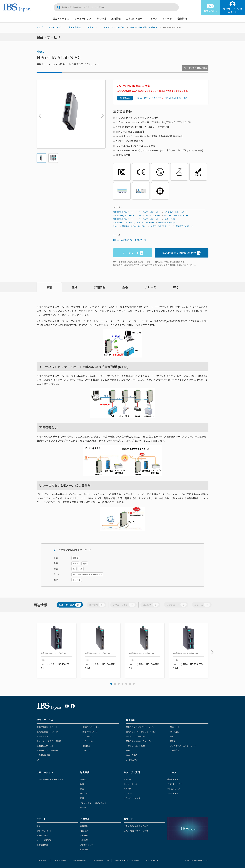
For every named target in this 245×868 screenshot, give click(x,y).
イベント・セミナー (176, 784)
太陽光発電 (175, 750)
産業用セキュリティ (91, 727)
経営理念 (84, 826)
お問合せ (128, 819)
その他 (83, 807)
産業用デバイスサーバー (185, 226)
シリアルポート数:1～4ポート (144, 27)
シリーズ (151, 287)
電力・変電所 (132, 755)
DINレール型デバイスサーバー (176, 215)
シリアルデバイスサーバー (112, 27)
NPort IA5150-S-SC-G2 (149, 98)
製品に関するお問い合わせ (182, 253)
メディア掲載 (173, 793)
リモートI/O (88, 741)
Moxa (41, 51)
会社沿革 (84, 840)
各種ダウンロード (44, 831)
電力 (82, 789)
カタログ (127, 779)
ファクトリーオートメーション (50, 779)
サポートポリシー (78, 860)
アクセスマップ (87, 845)
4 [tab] (122, 684)
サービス (86, 750)
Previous (39, 114)
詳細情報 (100, 287)
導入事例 (101, 18)
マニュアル (128, 793)
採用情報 (84, 849)
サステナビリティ (151, 860)
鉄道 (172, 736)
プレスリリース (174, 789)
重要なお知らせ (174, 779)
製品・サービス (61, 18)
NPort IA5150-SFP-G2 (176, 98)
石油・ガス (175, 727)
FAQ (176, 287)
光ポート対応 (170, 219)
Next (102, 114)
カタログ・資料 (134, 18)
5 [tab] (126, 684)
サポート (167, 18)
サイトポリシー (59, 860)
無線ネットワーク (90, 732)
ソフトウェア (88, 736)
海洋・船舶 (175, 732)
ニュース (153, 18)
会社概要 (84, 835)
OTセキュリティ (133, 760)
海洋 (82, 798)
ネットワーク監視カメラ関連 (49, 741)
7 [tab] (134, 684)
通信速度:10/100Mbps (167, 222)
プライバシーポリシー (100, 860)
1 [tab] (111, 684)
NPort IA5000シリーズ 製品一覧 (130, 240)
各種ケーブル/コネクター (47, 750)
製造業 (173, 741)
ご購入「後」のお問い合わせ (136, 831)
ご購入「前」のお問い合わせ (136, 826)
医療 (128, 750)
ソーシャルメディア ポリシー (126, 860)
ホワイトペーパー (131, 784)
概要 (49, 287)
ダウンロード (176, 605)
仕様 (75, 287)
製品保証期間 (42, 845)
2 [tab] (115, 684)
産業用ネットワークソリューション (141, 732)
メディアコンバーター (145, 222)
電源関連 (86, 746)
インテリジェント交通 (135, 746)
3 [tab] (119, 684)
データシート (133, 253)
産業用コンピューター (135, 736)
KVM (38, 760)
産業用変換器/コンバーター (81, 27)
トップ (40, 27)
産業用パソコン (43, 736)
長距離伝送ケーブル (45, 746)
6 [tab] (130, 684)
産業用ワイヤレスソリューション (140, 727)
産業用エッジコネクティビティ (134, 226)
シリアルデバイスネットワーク (183, 746)
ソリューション (83, 18)
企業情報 (182, 18)
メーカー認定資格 (44, 840)
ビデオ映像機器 (43, 755)
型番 (125, 287)
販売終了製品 (42, 835)
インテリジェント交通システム (93, 803)
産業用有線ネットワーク (123, 222)
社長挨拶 (84, 831)
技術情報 (116, 18)
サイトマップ (42, 860)
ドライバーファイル (132, 798)
